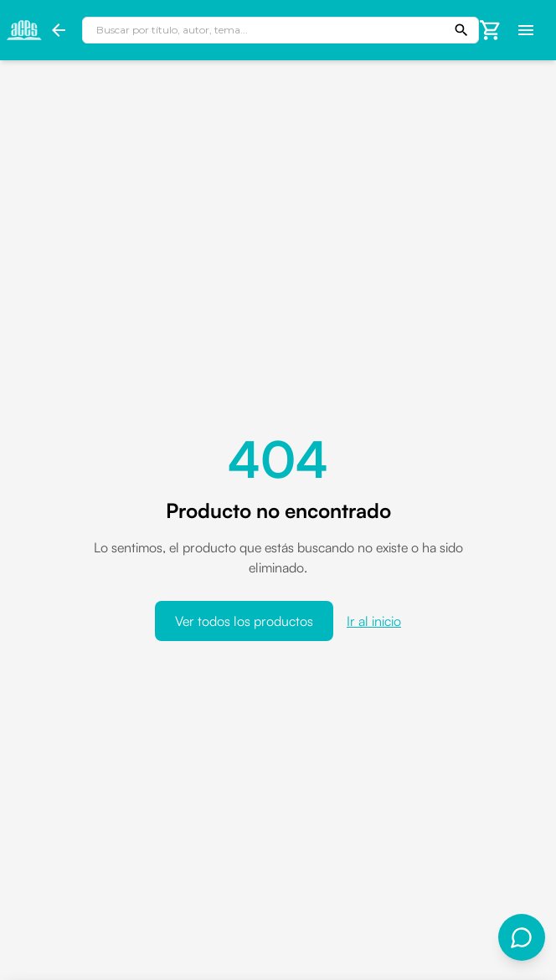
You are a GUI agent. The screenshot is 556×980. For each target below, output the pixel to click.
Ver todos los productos (244, 621)
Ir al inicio (374, 621)
